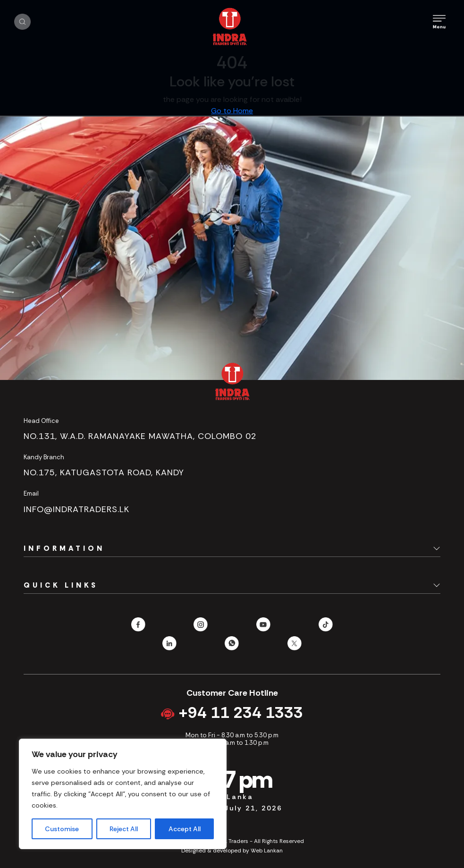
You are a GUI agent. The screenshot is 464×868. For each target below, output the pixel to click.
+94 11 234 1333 (232, 712)
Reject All (124, 829)
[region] (123, 794)
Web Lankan (267, 851)
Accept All (185, 829)
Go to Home (232, 111)
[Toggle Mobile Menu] (439, 22)
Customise (62, 829)
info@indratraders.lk (76, 509)
